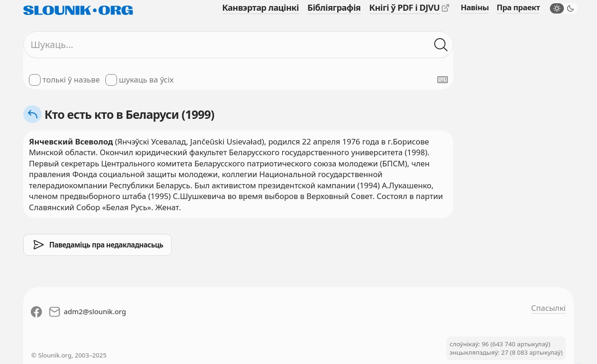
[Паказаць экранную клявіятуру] (443, 80)
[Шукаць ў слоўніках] (441, 45)
